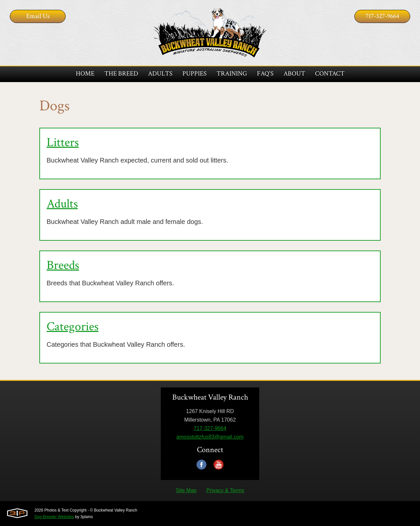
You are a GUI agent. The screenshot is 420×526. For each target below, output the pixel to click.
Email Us (38, 16)
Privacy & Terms (225, 490)
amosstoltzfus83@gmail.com (210, 437)
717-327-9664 (382, 16)
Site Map (186, 490)
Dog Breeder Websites (54, 517)
